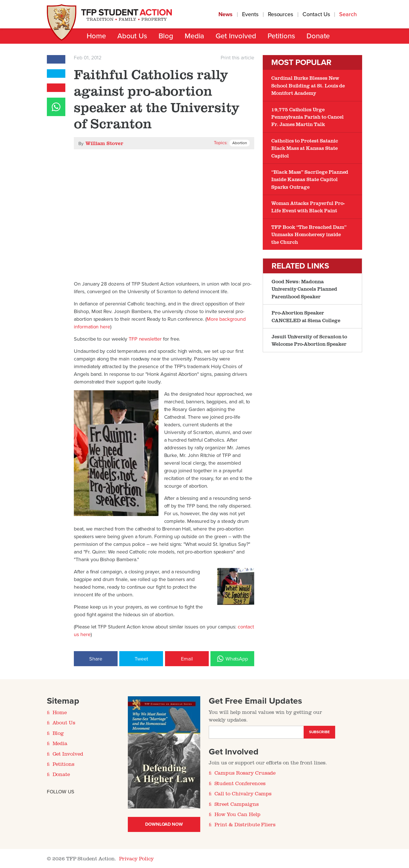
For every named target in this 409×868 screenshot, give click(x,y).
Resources (280, 14)
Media (195, 36)
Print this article (237, 58)
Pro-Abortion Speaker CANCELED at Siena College (306, 316)
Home (96, 36)
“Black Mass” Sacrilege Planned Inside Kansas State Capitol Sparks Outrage (310, 179)
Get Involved (236, 36)
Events (250, 14)
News (226, 14)
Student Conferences (240, 783)
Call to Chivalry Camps (243, 793)
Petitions (281, 36)
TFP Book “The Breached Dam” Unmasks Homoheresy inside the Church (309, 234)
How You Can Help (237, 814)
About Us (132, 36)
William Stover (104, 143)
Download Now (164, 824)
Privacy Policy (136, 858)
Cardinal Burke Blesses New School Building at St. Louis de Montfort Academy (308, 85)
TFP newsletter (145, 339)
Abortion (240, 143)
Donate (318, 36)
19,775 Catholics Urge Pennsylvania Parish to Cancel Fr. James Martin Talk (307, 117)
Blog (166, 36)
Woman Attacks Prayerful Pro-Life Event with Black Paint (308, 207)
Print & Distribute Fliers (245, 824)
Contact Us (316, 14)
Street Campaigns (237, 804)
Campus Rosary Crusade (245, 773)
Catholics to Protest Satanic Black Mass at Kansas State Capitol (305, 148)
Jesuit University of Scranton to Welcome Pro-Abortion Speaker (309, 340)
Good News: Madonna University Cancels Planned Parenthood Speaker (304, 289)
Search (349, 14)
